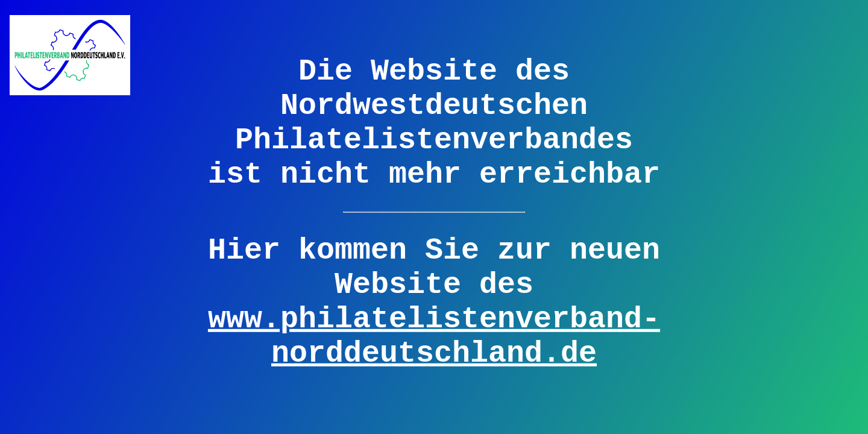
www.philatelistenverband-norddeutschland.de (434, 336)
